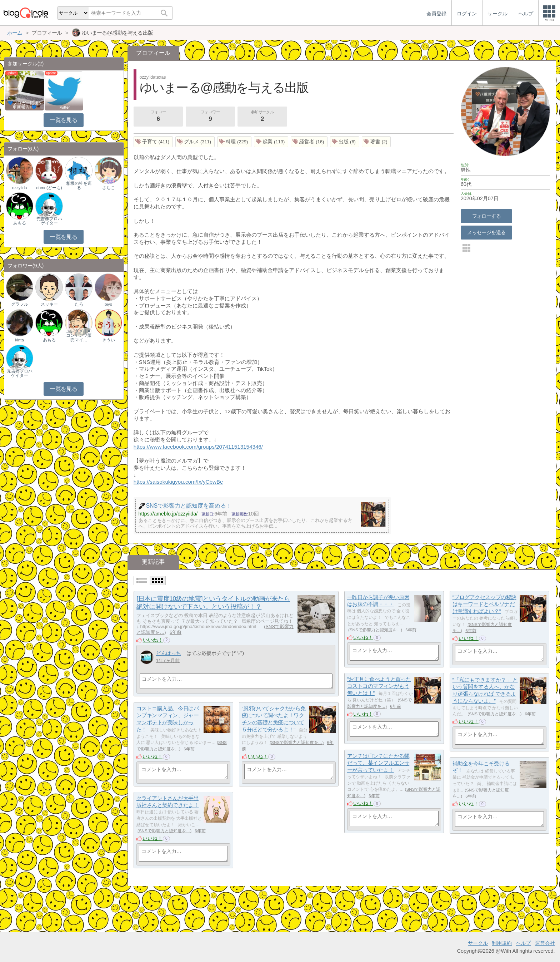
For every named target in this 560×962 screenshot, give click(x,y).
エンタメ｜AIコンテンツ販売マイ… (79, 335)
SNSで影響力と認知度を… (375, 630)
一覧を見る (63, 120)
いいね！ (153, 640)
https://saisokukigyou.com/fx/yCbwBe (178, 482)
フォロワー (210, 117)
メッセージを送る (486, 232)
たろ (79, 304)
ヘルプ (523, 943)
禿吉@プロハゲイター (49, 221)
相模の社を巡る (79, 186)
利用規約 (502, 943)
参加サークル (262, 117)
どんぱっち (169, 653)
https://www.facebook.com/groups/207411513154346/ (198, 447)
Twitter (64, 107)
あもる (20, 223)
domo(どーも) (49, 188)
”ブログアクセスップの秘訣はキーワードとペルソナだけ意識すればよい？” (484, 604)
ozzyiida (20, 188)
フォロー (158, 117)
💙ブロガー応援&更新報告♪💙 (25, 105)
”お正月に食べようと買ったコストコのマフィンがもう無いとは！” (379, 686)
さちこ (109, 188)
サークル (478, 943)
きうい (109, 340)
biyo (108, 304)
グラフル (20, 304)
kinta (20, 340)
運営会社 (545, 943)
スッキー (49, 304)
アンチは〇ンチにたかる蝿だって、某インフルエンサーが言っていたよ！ (378, 763)
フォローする (487, 216)
